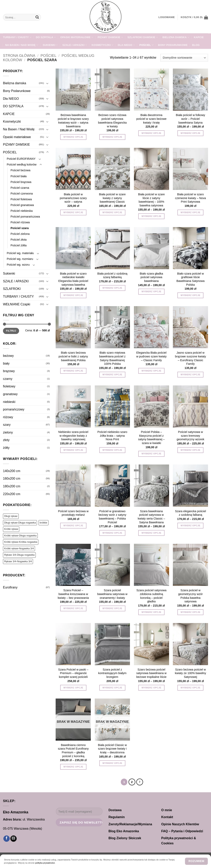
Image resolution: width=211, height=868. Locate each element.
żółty (6, 448)
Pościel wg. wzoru (18, 265)
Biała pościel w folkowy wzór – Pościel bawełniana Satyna (190, 119)
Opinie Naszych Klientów (180, 824)
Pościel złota (19, 240)
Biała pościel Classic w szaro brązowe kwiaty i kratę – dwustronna (112, 749)
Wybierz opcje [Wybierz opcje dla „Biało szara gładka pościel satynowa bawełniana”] (151, 291)
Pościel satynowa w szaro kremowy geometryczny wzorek (190, 436)
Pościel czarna (20, 188)
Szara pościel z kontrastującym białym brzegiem (112, 673)
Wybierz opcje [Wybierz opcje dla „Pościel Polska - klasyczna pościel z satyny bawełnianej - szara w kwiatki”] (151, 454)
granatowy (10, 394)
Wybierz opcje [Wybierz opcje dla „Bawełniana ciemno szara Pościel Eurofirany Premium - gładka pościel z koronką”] (73, 767)
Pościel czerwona (22, 194)
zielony (8, 432)
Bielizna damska (176, 37)
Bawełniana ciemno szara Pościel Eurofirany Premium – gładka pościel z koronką (73, 751)
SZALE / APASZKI (75, 45)
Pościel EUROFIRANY (21, 159)
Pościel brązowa (21, 182)
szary (7, 425)
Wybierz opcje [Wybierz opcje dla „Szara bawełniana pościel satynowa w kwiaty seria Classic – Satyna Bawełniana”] (151, 533)
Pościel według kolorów (22, 165)
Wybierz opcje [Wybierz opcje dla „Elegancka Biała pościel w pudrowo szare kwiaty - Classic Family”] (151, 371)
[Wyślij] (37, 17)
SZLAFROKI (12, 289)
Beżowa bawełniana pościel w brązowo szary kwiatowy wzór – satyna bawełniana (73, 121)
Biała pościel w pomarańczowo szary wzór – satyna (73, 198)
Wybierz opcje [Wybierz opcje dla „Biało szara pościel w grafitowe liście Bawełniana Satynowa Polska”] (191, 295)
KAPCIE (199, 37)
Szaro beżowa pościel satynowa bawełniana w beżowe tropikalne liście (151, 673)
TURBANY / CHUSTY (17, 37)
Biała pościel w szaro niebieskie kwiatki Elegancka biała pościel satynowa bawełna (73, 279)
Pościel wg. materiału (20, 253)
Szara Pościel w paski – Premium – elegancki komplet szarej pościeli (73, 673)
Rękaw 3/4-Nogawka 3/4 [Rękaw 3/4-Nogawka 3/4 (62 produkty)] (18, 561)
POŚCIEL (147, 45)
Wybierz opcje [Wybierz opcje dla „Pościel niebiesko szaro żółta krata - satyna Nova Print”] (112, 450)
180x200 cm (12, 486)
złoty (6, 440)
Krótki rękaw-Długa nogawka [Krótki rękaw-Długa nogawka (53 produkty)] (20, 536)
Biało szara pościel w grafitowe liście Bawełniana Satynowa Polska (191, 279)
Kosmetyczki (102, 45)
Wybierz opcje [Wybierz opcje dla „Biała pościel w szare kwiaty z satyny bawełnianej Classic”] (112, 212)
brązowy (9, 371)
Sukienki (50, 45)
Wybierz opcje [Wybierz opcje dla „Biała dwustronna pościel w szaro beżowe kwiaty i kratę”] (151, 133)
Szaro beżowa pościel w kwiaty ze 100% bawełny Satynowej (190, 673)
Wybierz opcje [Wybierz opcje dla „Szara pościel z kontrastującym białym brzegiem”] (112, 688)
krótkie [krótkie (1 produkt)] (44, 523)
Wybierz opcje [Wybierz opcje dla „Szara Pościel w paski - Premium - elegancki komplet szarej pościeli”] (73, 688)
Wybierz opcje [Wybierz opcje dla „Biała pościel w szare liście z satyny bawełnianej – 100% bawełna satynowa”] (151, 216)
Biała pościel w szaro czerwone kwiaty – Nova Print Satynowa (190, 198)
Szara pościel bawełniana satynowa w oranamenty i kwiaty (112, 594)
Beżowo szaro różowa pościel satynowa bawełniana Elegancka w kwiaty (112, 121)
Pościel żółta (19, 245)
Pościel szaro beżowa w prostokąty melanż (73, 513)
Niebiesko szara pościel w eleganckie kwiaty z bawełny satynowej (73, 436)
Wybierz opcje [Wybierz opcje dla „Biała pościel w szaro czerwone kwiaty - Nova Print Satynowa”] (191, 212)
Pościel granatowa (22, 205)
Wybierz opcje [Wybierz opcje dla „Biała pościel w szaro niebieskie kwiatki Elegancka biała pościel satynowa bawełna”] (73, 295)
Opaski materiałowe (77, 37)
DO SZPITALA (46, 37)
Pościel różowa (20, 222)
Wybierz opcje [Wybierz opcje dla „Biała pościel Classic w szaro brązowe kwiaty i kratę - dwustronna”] (112, 763)
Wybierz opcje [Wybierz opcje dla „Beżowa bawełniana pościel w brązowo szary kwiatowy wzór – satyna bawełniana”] (73, 137)
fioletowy (9, 386)
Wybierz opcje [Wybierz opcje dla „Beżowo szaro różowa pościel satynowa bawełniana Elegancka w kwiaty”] (112, 137)
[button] (167, 17)
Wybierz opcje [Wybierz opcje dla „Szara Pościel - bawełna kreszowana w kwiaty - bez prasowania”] (73, 608)
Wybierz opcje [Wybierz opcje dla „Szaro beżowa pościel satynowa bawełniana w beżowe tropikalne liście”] (151, 688)
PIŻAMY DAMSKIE (110, 37)
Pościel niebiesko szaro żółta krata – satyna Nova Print (112, 436)
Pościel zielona (20, 234)
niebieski (9, 402)
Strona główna (19, 56)
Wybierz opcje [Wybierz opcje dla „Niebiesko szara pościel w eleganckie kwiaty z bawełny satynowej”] (73, 450)
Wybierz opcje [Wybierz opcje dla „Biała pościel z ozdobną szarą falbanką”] (112, 288)
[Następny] (140, 782)
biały (6, 363)
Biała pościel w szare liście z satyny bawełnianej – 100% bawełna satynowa (151, 200)
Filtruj (11, 331)
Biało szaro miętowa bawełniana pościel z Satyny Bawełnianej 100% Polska (112, 358)
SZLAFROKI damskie (143, 37)
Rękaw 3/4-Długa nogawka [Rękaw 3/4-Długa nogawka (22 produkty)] (19, 555)
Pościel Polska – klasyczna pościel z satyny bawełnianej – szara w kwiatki (151, 437)
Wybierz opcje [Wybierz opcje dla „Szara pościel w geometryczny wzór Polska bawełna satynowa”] (191, 612)
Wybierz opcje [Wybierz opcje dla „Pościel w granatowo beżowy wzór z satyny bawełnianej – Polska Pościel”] (112, 533)
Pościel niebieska (22, 211)
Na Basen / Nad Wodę (22, 45)
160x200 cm (12, 479)
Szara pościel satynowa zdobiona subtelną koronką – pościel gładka (151, 596)
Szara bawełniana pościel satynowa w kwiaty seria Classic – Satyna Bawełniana (151, 517)
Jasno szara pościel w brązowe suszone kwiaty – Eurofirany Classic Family (191, 358)
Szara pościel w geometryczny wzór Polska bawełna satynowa (191, 596)
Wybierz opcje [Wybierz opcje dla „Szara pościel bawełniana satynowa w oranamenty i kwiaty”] (112, 608)
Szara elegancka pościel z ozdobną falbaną (191, 513)
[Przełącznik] (47, 83)
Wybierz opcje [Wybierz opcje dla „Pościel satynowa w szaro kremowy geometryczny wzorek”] (191, 450)
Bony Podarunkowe (173, 45)
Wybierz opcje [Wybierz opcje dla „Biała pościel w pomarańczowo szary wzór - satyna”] (73, 212)
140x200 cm (12, 471)
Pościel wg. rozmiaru (20, 259)
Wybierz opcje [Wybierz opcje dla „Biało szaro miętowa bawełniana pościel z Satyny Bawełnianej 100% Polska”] (112, 374)
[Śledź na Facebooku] (7, 839)
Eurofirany (10, 587)
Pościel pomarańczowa (25, 217)
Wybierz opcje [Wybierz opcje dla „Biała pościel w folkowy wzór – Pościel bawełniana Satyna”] (191, 133)
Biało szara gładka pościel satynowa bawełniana (151, 277)
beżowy (8, 356)
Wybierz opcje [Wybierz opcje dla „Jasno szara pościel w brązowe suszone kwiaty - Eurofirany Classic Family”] (191, 374)
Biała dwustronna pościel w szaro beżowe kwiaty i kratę (151, 119)
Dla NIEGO (126, 45)
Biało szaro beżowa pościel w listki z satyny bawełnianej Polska (73, 356)
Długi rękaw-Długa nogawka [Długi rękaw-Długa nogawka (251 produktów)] (20, 523)
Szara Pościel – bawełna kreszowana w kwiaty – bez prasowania (73, 594)
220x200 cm (12, 494)
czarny (8, 379)
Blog (196, 45)
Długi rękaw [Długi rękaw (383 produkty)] (11, 516)
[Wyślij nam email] (14, 839)
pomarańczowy (14, 409)
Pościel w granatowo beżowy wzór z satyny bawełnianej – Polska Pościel (112, 517)
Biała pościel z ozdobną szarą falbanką (112, 275)
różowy (8, 417)
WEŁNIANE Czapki (17, 304)
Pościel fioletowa (21, 199)
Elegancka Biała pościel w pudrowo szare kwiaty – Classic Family (151, 356)
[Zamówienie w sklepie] (184, 58)
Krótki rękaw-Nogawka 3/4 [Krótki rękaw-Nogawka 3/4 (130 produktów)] (19, 548)
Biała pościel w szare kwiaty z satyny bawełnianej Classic (112, 198)
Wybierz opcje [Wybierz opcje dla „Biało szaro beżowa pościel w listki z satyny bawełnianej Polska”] (73, 371)
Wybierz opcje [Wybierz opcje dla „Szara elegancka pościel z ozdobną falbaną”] (191, 525)
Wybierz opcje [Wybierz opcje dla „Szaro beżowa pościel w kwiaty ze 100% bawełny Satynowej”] (191, 688)
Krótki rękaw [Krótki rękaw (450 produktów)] (11, 529)
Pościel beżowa (20, 170)
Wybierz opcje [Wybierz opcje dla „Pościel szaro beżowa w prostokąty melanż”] (73, 525)
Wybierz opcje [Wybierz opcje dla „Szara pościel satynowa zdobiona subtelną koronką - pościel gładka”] (151, 612)
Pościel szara (20, 228)
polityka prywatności (45, 863)
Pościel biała (19, 176)
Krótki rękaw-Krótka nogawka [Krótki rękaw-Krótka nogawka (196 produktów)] (21, 542)
